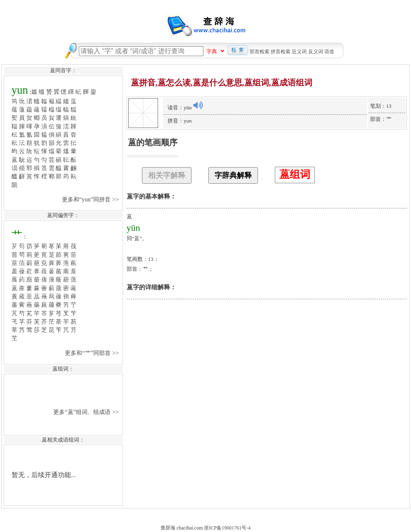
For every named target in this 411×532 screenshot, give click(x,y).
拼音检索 (281, 52)
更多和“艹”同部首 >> (92, 353)
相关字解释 (167, 175)
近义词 (299, 52)
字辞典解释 (233, 175)
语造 (329, 52)
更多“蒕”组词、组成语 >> (87, 412)
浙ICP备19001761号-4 (227, 528)
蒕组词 (295, 174)
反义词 (316, 52)
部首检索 (260, 52)
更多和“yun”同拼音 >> (91, 199)
